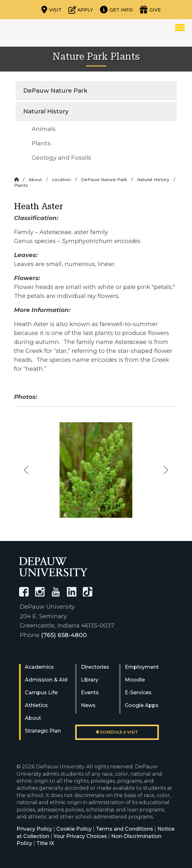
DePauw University (42, 33)
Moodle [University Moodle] (135, 680)
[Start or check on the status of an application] (81, 10)
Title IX (45, 843)
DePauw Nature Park (55, 91)
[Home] (16, 179)
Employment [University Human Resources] (142, 667)
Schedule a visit (117, 732)
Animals (44, 129)
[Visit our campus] (51, 10)
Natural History (46, 111)
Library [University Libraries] (90, 680)
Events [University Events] (90, 693)
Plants (41, 143)
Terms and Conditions (124, 829)
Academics (39, 667)
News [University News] (88, 705)
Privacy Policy (34, 829)
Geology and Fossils (61, 158)
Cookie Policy (74, 829)
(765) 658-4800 (64, 635)
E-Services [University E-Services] (138, 693)
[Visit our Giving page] (150, 10)
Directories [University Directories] (95, 667)
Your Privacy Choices (80, 836)
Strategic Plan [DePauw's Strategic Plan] (43, 731)
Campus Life (41, 693)
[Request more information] (116, 10)
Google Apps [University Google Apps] (142, 705)
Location (61, 179)
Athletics (36, 705)
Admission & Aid (46, 680)
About (35, 179)
